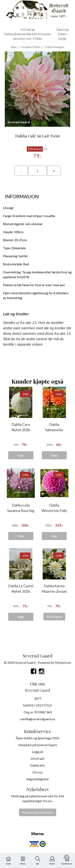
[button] (34, 125)
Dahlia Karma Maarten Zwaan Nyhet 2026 (54, 591)
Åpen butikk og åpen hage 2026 (37, 738)
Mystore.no (63, 662)
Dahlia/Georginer (53, 47)
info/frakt (38, 758)
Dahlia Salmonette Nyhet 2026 (54, 430)
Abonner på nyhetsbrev (38, 812)
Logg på (37, 752)
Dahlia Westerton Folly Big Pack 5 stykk (54, 511)
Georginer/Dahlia (29, 47)
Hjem (14, 47)
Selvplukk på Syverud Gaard (37, 745)
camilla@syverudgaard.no (37, 719)
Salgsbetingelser (38, 779)
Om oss (38, 772)
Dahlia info (38, 765)
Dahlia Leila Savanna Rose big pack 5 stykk (21, 511)
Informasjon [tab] (22, 196)
